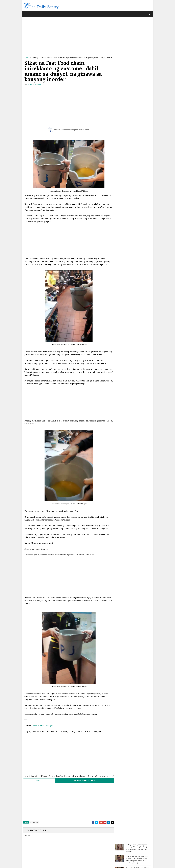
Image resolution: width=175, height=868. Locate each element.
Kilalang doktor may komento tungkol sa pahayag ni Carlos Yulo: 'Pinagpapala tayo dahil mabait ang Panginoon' (136, 36)
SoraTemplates (38, 864)
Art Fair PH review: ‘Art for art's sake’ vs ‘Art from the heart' (137, 111)
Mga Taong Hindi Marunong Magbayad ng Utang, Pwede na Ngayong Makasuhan (137, 56)
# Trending (34, 827)
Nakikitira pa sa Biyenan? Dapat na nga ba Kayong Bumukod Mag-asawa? (138, 93)
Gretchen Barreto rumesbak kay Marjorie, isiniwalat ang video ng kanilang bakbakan (138, 65)
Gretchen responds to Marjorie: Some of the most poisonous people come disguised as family (137, 103)
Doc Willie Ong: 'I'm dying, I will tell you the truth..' (137, 46)
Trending (35, 58)
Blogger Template (64, 864)
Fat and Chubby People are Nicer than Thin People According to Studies (138, 74)
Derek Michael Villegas (42, 729)
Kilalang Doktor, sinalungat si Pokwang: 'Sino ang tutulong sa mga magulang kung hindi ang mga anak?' (137, 25)
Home (27, 58)
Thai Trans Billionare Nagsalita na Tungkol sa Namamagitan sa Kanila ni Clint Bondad (137, 84)
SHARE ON (84, 786)
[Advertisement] (68, 37)
